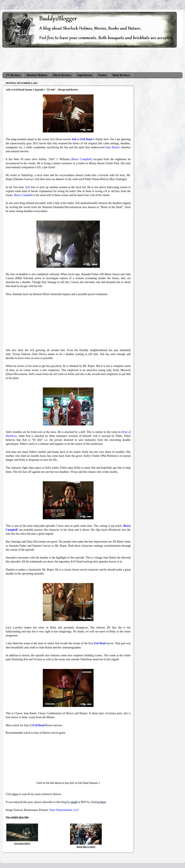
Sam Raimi (112, 147)
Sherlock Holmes (37, 75)
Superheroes (85, 75)
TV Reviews (13, 75)
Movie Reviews (62, 75)
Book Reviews (121, 75)
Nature (102, 75)
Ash (28, 187)
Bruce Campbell (82, 159)
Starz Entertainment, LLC (64, 810)
